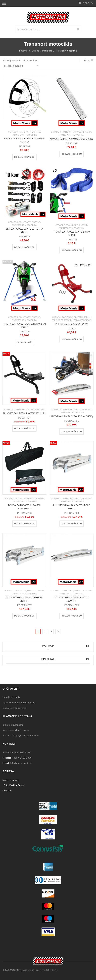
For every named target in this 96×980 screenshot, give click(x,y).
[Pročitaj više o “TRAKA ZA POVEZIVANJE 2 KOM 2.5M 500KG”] (24, 342)
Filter (87, 60)
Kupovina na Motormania (16, 730)
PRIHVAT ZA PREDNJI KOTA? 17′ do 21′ (24, 413)
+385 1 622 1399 (21, 752)
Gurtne (36, 132)
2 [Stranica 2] (45, 631)
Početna (23, 51)
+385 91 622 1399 (22, 758)
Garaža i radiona (62, 317)
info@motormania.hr (21, 763)
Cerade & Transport (42, 51)
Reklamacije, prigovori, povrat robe (21, 735)
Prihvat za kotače (62, 320)
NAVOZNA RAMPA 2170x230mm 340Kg (72, 416)
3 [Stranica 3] (51, 631)
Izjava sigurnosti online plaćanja (19, 702)
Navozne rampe (83, 132)
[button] (24, 157)
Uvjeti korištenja (11, 697)
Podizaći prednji (82, 317)
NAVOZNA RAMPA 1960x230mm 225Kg (72, 139)
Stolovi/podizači (82, 320)
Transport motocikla (24, 135)
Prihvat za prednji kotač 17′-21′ (72, 324)
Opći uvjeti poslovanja (14, 708)
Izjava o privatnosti (13, 725)
